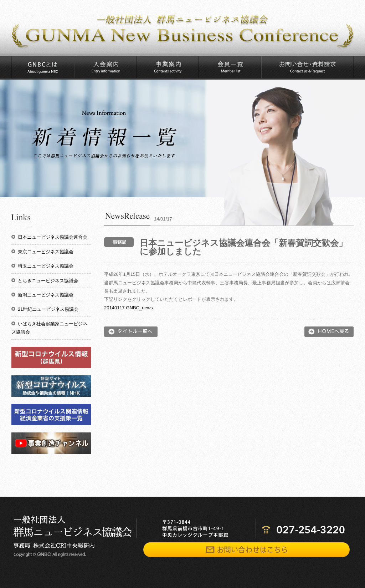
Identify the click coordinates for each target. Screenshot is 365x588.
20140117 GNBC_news (128, 308)
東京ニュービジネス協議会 (46, 252)
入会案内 (105, 67)
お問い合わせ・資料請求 (307, 67)
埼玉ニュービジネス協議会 (46, 266)
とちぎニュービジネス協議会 (48, 281)
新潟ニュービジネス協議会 (46, 295)
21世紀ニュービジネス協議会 (48, 309)
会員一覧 (230, 67)
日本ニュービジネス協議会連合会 (53, 237)
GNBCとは (43, 67)
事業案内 (168, 67)
